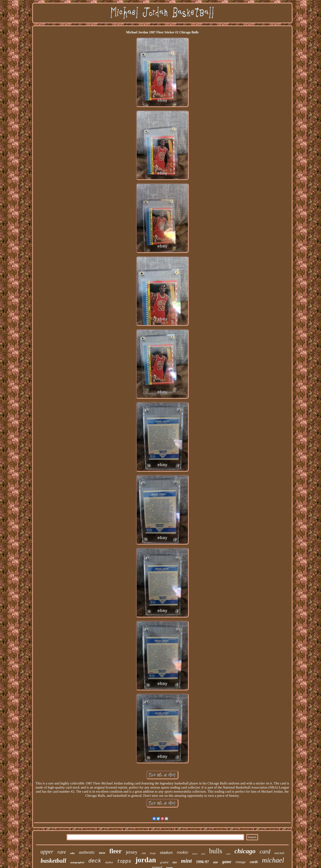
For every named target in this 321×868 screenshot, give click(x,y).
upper (47, 852)
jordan (146, 860)
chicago (245, 851)
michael (273, 860)
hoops (153, 853)
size (175, 862)
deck (95, 861)
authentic (87, 852)
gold (203, 854)
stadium (166, 853)
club (144, 853)
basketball (53, 861)
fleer (115, 851)
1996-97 (202, 862)
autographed (77, 862)
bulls (216, 851)
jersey (132, 852)
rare (62, 852)
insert (195, 854)
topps (124, 861)
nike (72, 853)
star (215, 862)
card (265, 851)
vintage (241, 862)
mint (186, 861)
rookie (183, 852)
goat (228, 854)
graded (164, 862)
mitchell (279, 853)
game (227, 862)
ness (102, 853)
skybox (109, 862)
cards (254, 862)
